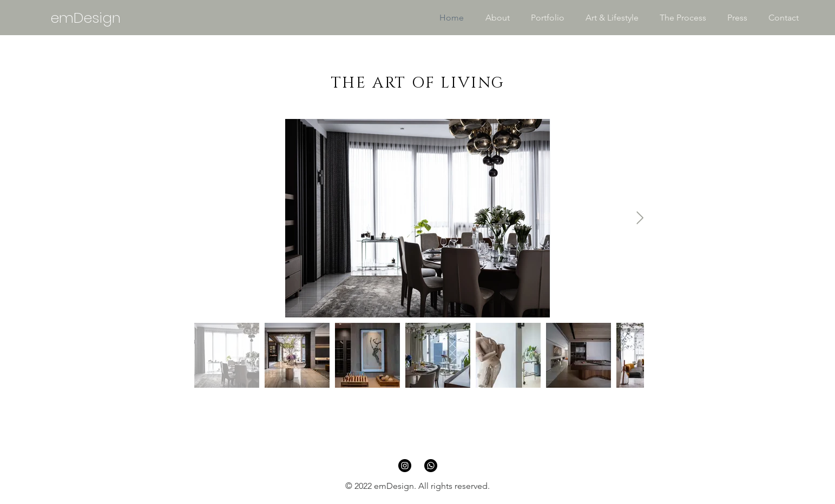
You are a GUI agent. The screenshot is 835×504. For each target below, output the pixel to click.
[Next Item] (640, 218)
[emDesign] (85, 18)
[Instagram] (405, 466)
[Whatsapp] (431, 466)
